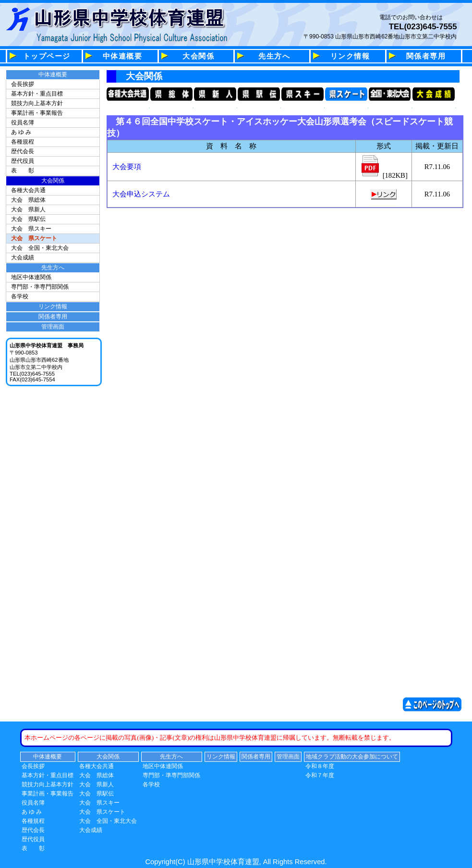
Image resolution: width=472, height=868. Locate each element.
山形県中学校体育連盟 (121, 19)
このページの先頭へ (435, 704)
